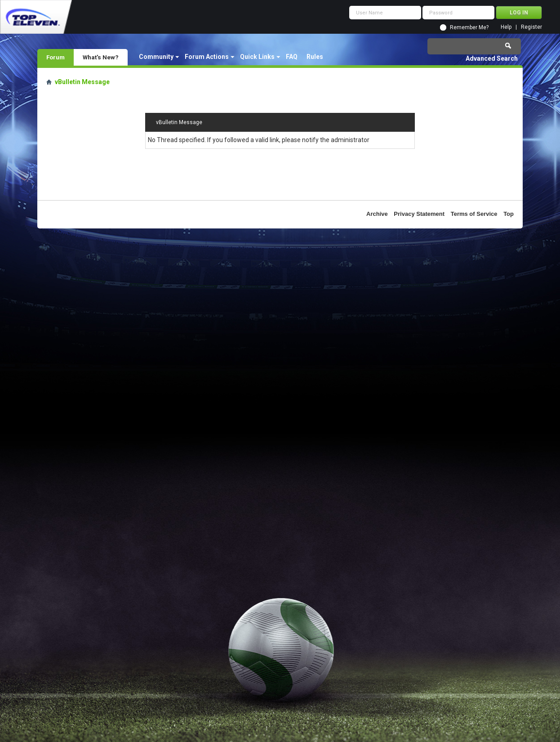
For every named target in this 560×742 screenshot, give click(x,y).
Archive (377, 214)
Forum (56, 57)
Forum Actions (207, 57)
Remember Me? (469, 27)
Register (531, 27)
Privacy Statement (419, 214)
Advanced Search (492, 58)
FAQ (292, 57)
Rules (315, 57)
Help (506, 27)
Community (156, 57)
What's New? (101, 57)
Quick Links (257, 57)
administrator (350, 140)
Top (509, 214)
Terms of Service (474, 214)
